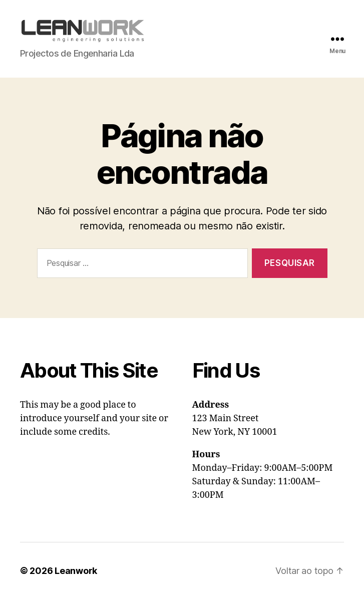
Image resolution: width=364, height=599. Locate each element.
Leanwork (76, 571)
